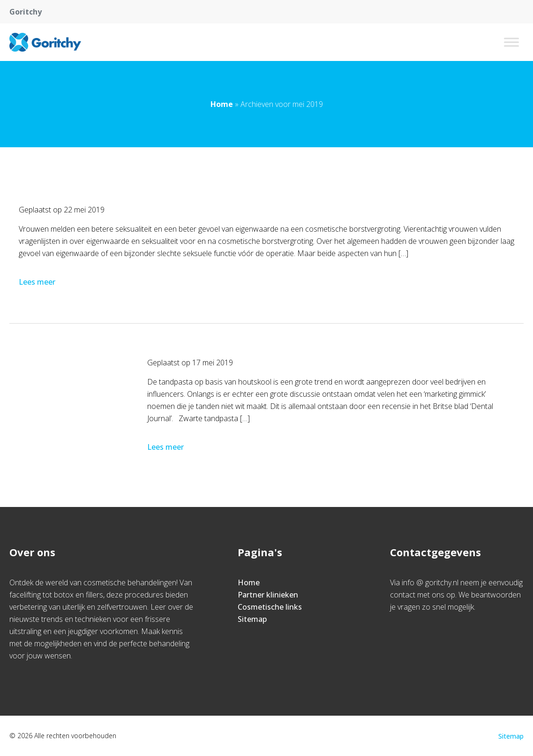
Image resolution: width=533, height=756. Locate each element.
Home (222, 104)
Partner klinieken (268, 595)
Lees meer (38, 282)
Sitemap (252, 619)
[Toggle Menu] (511, 42)
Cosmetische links (270, 607)
